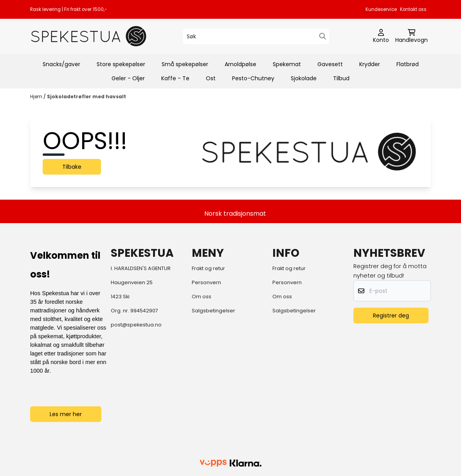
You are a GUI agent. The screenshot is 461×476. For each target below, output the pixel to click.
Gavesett (330, 64)
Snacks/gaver (61, 64)
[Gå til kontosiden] (381, 36)
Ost (211, 78)
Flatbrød (408, 64)
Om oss (202, 297)
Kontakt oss (413, 9)
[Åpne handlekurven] (411, 36)
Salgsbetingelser (213, 311)
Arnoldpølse (240, 64)
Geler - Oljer (128, 78)
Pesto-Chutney (253, 78)
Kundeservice (381, 9)
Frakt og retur (208, 268)
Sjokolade (304, 78)
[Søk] (256, 36)
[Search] (323, 36)
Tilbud (341, 78)
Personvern (206, 282)
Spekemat (287, 64)
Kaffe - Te (175, 78)
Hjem (37, 96)
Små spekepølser (185, 64)
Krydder (370, 64)
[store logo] (89, 36)
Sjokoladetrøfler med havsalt (86, 96)
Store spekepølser (121, 64)
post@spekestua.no (136, 325)
